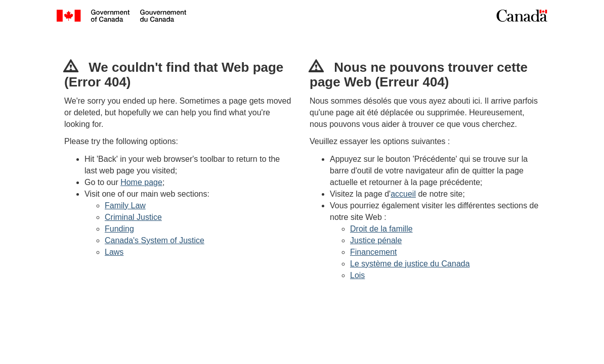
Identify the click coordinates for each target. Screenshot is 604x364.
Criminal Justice (133, 217)
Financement (374, 252)
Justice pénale (376, 240)
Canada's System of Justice (155, 240)
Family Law (125, 206)
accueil (403, 194)
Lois (357, 275)
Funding (119, 229)
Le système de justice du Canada (410, 264)
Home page (141, 182)
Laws (114, 252)
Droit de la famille (381, 229)
